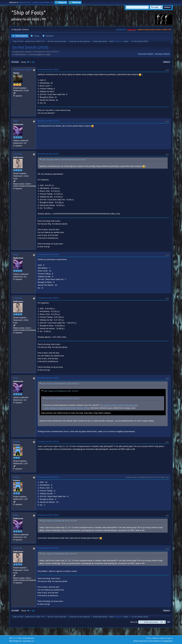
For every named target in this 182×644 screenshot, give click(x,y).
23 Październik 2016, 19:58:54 (48, 515)
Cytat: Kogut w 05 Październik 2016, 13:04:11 (61, 391)
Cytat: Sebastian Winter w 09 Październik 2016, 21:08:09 (63, 160)
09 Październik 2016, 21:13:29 (48, 121)
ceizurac (18, 154)
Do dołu (15, 62)
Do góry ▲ (169, 638)
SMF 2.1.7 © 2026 (15, 638)
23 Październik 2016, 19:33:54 (48, 441)
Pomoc (149, 638)
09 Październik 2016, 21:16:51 (48, 154)
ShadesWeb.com (28, 641)
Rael (16, 121)
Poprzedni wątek (146, 54)
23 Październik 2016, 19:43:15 (48, 477)
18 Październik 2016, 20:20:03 (48, 298)
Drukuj (167, 62)
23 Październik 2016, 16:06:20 (48, 378)
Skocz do (134, 622)
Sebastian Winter (22, 70)
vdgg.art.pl (132, 30)
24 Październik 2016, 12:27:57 (48, 548)
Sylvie (126, 41)
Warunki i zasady (158, 638)
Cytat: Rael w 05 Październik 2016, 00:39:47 (62, 399)
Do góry (15, 611)
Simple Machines (28, 638)
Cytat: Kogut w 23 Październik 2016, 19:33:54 (59, 521)
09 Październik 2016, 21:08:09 (48, 69)
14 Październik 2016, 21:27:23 (48, 254)
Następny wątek (162, 54)
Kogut (16, 442)
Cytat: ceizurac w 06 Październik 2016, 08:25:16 (60, 384)
